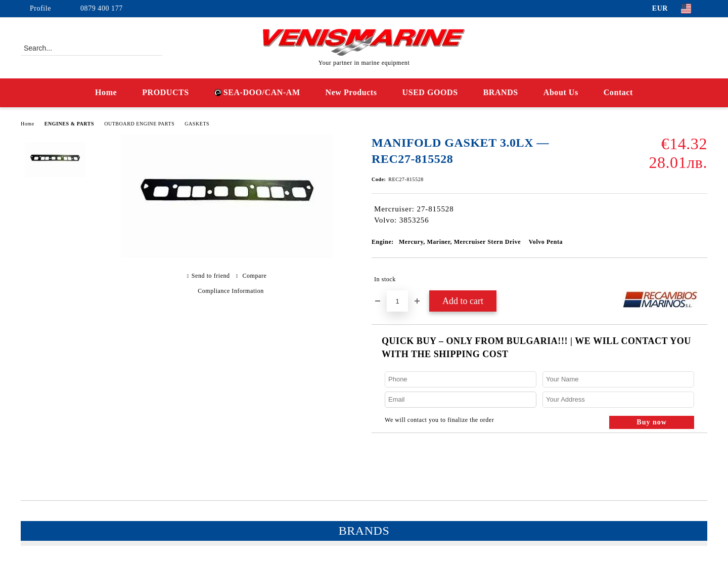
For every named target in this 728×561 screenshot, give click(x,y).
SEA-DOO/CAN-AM (257, 92)
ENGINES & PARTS (69, 124)
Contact (618, 92)
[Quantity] (397, 301)
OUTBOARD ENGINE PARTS (139, 124)
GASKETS (197, 124)
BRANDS (501, 92)
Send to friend (211, 276)
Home (106, 92)
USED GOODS (430, 92)
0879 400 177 (102, 8)
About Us (561, 92)
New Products (351, 92)
